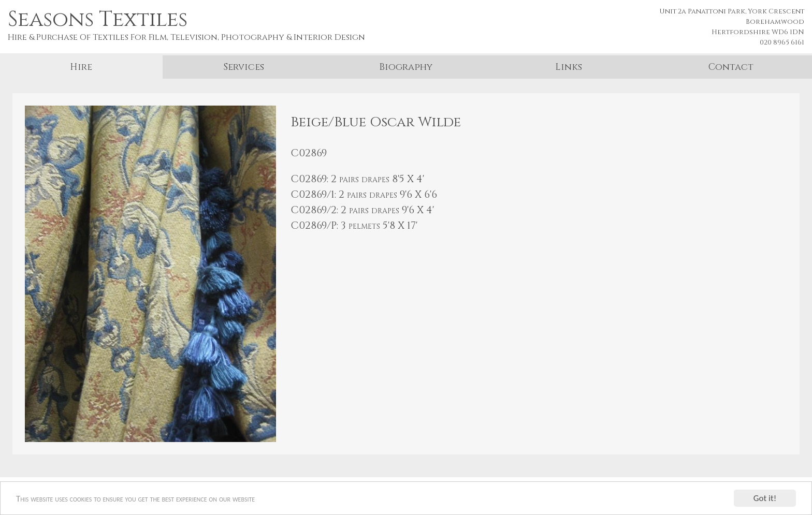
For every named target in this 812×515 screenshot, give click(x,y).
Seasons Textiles (98, 20)
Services (244, 67)
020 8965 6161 (782, 42)
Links (569, 67)
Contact (731, 67)
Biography (406, 67)
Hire (81, 67)
